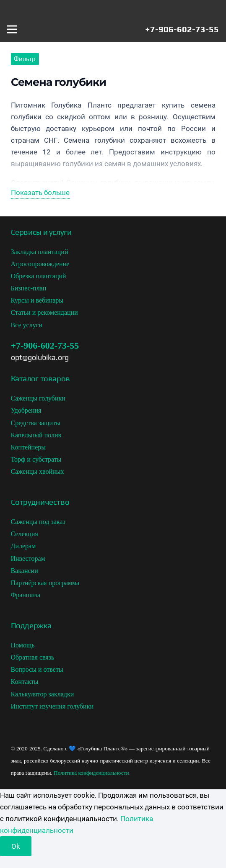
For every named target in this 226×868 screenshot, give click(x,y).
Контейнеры (29, 447)
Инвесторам (28, 559)
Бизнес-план (29, 288)
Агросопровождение (40, 264)
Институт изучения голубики (52, 706)
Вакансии (25, 571)
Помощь (23, 645)
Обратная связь (33, 657)
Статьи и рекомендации (44, 312)
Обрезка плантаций (39, 276)
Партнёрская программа (45, 583)
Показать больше (40, 193)
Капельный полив (36, 435)
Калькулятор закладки (43, 694)
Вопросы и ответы (37, 669)
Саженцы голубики (38, 398)
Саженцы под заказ (38, 522)
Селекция (25, 534)
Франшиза (26, 595)
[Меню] (12, 29)
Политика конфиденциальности (91, 773)
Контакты (25, 682)
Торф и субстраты (36, 459)
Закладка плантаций (40, 252)
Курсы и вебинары (37, 300)
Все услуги (27, 325)
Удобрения (26, 410)
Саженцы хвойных (38, 471)
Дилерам (23, 546)
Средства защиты (36, 423)
